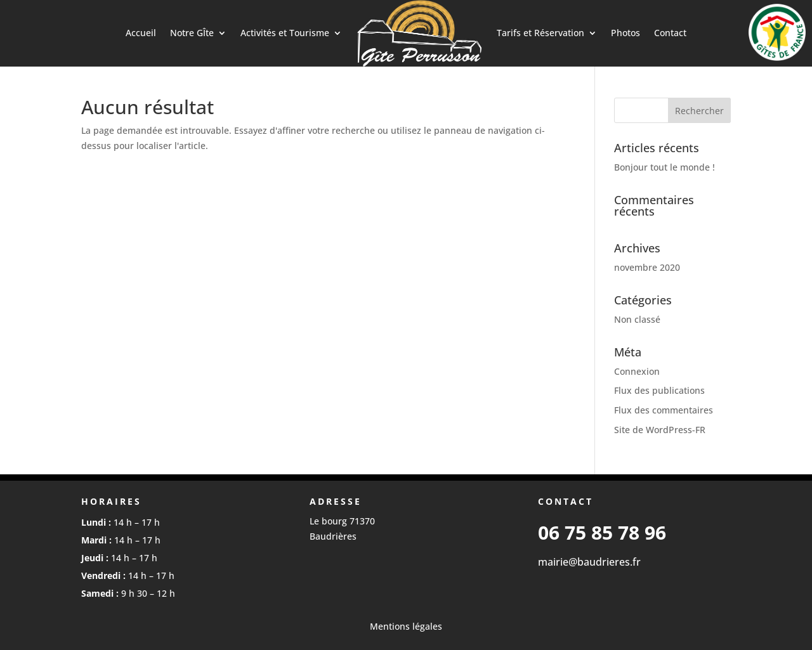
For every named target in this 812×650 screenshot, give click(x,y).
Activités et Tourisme (285, 33)
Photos (625, 33)
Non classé (637, 319)
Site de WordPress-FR (660, 430)
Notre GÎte (192, 33)
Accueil (141, 33)
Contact (670, 33)
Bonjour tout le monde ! (665, 167)
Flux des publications (659, 390)
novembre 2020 (647, 267)
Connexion (637, 371)
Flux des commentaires (664, 410)
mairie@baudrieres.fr (589, 562)
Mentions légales (406, 626)
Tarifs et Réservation (540, 33)
